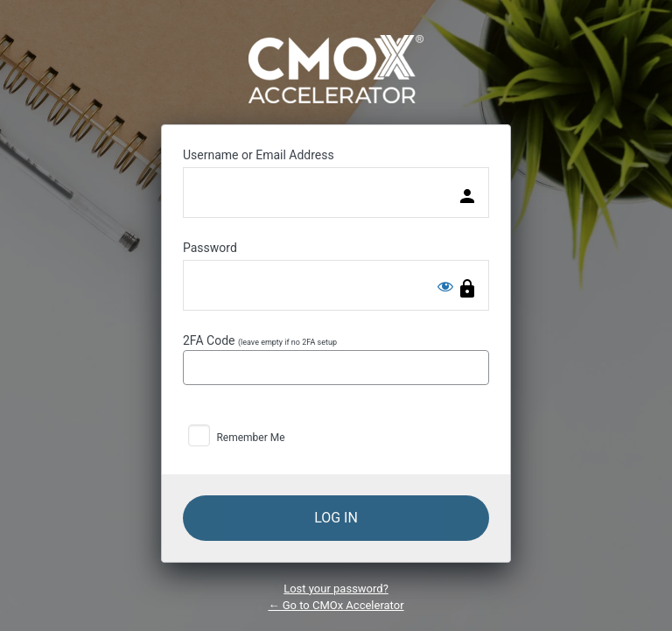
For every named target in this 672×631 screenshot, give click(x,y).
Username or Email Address (259, 155)
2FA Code (336, 359)
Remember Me (250, 438)
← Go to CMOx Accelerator (336, 605)
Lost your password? (336, 589)
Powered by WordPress (336, 69)
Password (210, 248)
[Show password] (445, 286)
